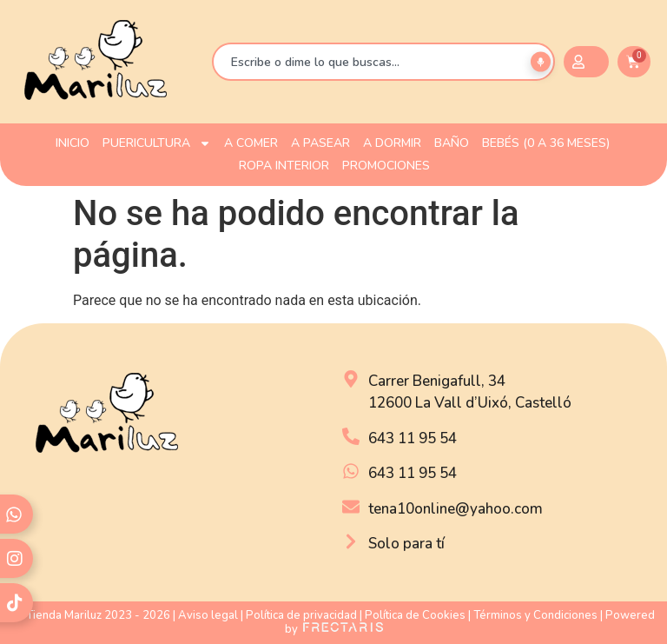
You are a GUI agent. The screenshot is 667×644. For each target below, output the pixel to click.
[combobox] (383, 62)
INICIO (73, 143)
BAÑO (452, 143)
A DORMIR (392, 143)
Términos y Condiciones (535, 615)
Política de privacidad (301, 615)
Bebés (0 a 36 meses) (546, 143)
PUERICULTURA (157, 143)
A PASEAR (320, 143)
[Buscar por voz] (541, 62)
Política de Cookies (415, 615)
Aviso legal (208, 615)
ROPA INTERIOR (284, 166)
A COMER (251, 143)
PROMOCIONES (386, 166)
